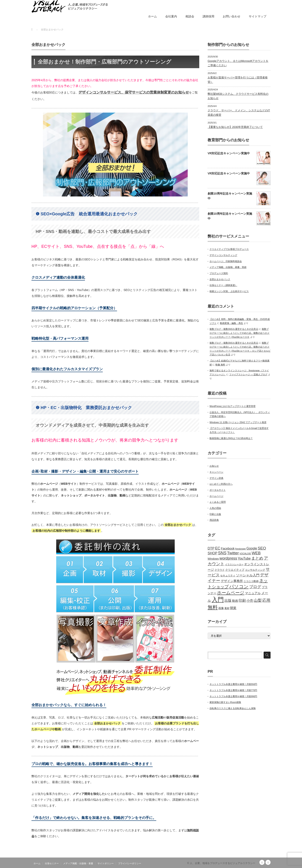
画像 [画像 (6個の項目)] (221, 608)
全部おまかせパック (220, 279)
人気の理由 (215, 508)
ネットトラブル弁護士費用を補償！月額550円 (233, 684)
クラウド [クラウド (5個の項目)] (220, 570)
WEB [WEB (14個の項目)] (256, 553)
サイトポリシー (106, 863)
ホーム (152, 16)
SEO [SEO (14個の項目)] (262, 548)
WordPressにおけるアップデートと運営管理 (232, 406)
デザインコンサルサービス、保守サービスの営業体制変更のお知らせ (134, 92)
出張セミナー (52, 863)
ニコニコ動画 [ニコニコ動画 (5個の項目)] (251, 581)
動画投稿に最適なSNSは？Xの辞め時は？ (231, 438)
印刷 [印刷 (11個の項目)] (242, 601)
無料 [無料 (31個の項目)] (213, 607)
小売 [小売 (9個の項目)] (250, 601)
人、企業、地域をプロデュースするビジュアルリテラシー (223, 863)
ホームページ (216, 496)
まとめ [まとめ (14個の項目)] (257, 558)
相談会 (190, 16)
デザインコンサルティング (223, 255)
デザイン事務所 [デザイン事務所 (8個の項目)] (232, 581)
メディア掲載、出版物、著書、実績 (228, 267)
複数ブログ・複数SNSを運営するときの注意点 (234, 329)
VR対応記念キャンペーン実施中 (229, 153)
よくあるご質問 (218, 502)
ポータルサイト (218, 490)
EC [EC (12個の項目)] (218, 548)
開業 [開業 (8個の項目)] (233, 608)
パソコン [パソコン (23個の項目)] (239, 587)
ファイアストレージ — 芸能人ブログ (248, 374)
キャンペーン (216, 472)
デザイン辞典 (216, 478)
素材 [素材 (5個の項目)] (227, 608)
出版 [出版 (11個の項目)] (228, 601)
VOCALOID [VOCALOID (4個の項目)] (245, 554)
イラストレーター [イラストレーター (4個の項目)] (234, 564)
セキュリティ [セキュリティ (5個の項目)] (228, 576)
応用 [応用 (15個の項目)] (266, 600)
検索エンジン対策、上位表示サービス (229, 291)
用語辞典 (214, 520)
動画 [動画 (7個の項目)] (235, 601)
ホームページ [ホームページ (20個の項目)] (231, 593)
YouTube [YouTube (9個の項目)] (244, 558)
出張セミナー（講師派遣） (223, 285)
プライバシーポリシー (130, 863)
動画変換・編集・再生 (232, 323)
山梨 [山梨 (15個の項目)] (258, 600)
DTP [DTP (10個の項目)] (211, 548)
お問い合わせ (232, 16)
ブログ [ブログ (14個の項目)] (255, 587)
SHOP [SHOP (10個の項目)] (212, 553)
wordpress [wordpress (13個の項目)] (228, 558)
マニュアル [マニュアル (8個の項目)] (253, 593)
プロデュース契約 (219, 273)
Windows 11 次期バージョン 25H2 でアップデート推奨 (238, 422)
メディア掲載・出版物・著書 (78, 863)
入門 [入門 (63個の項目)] (218, 600)
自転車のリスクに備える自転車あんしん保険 (233, 708)
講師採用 (208, 16)
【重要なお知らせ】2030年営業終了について (235, 127)
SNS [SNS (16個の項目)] (222, 553)
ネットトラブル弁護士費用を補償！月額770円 (233, 690)
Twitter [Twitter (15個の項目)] (233, 553)
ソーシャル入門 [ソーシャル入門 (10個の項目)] (248, 575)
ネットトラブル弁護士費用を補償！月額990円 (233, 696)
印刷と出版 (215, 514)
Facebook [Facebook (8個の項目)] (228, 548)
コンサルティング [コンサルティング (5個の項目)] (255, 570)
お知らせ (214, 466)
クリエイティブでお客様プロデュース (229, 249)
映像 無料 (220, 365)
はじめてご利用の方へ (221, 484)
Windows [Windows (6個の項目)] (213, 559)
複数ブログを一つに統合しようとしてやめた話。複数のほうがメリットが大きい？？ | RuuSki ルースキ (240, 333)
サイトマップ (258, 16)
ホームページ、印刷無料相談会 (226, 261)
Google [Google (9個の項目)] (252, 548)
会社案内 (171, 16)
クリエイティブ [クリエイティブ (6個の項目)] (235, 570)
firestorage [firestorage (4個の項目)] (241, 549)
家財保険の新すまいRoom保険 (225, 702)
